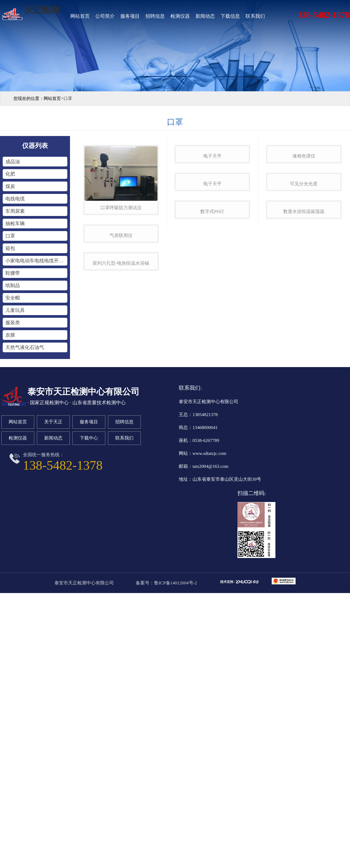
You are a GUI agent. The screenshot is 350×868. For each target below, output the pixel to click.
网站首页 (80, 16)
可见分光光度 (304, 287)
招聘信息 (155, 16)
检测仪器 (180, 16)
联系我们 (255, 16)
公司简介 (105, 16)
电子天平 (212, 208)
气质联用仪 (121, 287)
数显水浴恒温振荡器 (304, 367)
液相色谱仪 (304, 208)
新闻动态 (205, 16)
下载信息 (230, 16)
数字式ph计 (212, 367)
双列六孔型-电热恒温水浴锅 (121, 367)
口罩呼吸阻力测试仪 (121, 208)
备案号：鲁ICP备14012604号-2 (166, 599)
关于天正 (53, 438)
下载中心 (89, 454)
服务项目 (130, 16)
